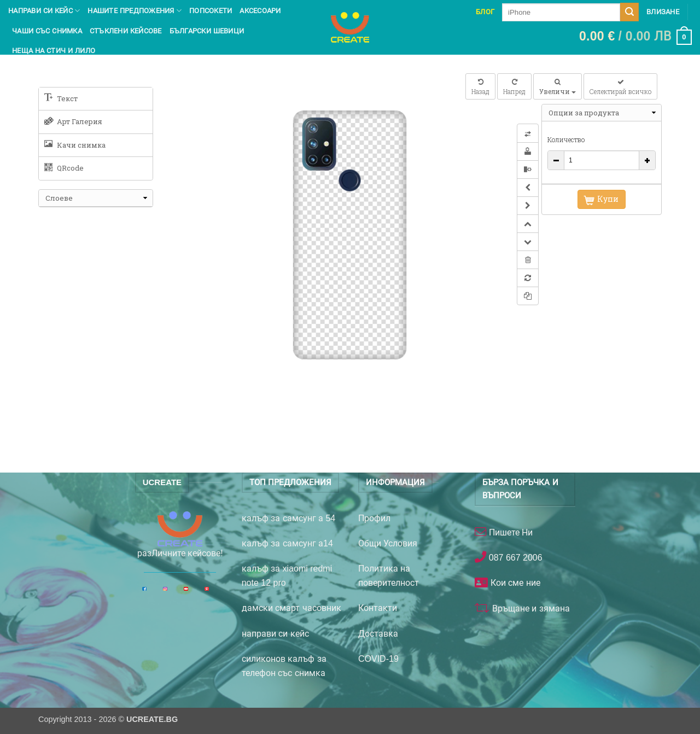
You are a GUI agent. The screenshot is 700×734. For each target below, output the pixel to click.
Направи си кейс (44, 11)
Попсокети (211, 11)
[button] (635, 37)
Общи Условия (388, 543)
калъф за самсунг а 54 (289, 518)
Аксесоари (260, 11)
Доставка (378, 634)
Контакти (378, 608)
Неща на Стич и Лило (54, 51)
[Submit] (629, 12)
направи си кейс (275, 634)
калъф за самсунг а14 (287, 543)
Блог (485, 12)
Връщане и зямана (529, 608)
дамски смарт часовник (291, 608)
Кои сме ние (514, 583)
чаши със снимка (47, 31)
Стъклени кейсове (126, 31)
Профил (374, 518)
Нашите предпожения (135, 11)
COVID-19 (378, 659)
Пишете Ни (509, 532)
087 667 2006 (514, 558)
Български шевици (207, 31)
